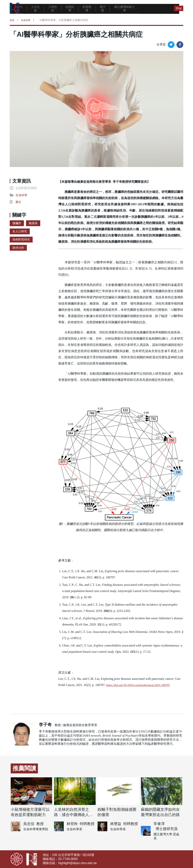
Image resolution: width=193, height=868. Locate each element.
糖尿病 (34, 224)
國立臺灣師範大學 (124, 9)
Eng (179, 8)
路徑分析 (19, 249)
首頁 (12, 20)
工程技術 (53, 9)
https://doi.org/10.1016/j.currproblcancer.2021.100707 (140, 685)
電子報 (103, 9)
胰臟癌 (17, 224)
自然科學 (70, 9)
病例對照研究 (22, 240)
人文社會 (35, 9)
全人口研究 (20, 232)
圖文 (19, 202)
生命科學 (18, 9)
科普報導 (87, 9)
